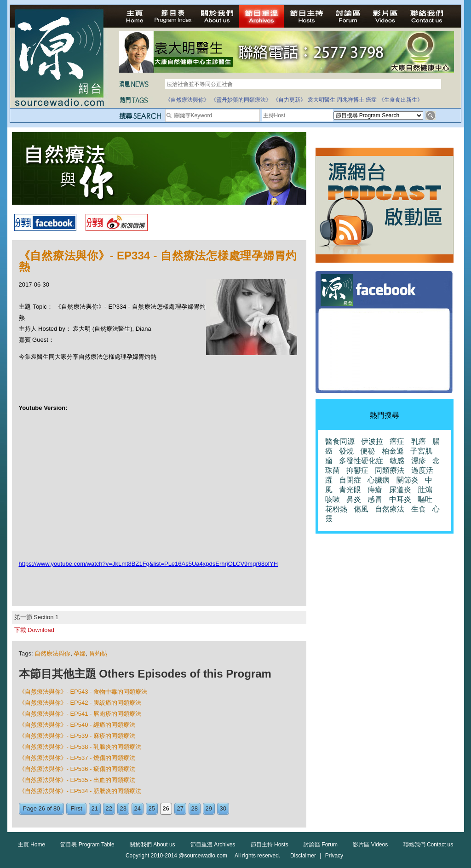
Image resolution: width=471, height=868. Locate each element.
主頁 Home (32, 845)
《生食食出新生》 (401, 100)
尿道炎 (400, 490)
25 (152, 808)
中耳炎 (400, 499)
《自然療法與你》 (187, 100)
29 (209, 808)
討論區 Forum (321, 845)
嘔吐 (425, 499)
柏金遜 (393, 451)
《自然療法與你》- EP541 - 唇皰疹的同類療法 (80, 714)
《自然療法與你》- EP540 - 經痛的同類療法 (77, 725)
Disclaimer (303, 856)
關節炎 (408, 480)
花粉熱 (336, 509)
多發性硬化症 (361, 461)
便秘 (368, 451)
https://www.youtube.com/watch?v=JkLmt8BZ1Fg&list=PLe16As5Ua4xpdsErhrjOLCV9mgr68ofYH (149, 564)
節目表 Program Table (87, 845)
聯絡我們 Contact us (428, 845)
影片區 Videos (370, 845)
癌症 (371, 100)
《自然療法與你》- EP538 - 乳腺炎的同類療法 (80, 747)
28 (195, 808)
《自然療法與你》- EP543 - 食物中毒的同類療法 (83, 692)
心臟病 (379, 480)
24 (138, 808)
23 (123, 808)
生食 (419, 509)
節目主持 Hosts (270, 845)
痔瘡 (375, 490)
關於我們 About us (152, 845)
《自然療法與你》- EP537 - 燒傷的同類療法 (77, 758)
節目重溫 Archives (213, 845)
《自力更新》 (289, 100)
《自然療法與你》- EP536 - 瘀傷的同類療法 (77, 769)
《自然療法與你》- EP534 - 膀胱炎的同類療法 (80, 791)
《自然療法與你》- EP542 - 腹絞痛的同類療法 (80, 703)
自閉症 (350, 480)
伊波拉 (372, 441)
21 (95, 808)
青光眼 (350, 490)
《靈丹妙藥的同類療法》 (241, 100)
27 (180, 808)
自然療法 (390, 509)
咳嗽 (333, 499)
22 (109, 808)
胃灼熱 (98, 653)
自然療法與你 (52, 653)
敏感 (397, 461)
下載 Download (34, 630)
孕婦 (80, 653)
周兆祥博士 (350, 100)
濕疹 (419, 461)
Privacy (334, 856)
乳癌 (419, 441)
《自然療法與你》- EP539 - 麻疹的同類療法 (77, 736)
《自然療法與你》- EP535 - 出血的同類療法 (77, 780)
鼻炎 (354, 499)
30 (223, 808)
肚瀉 (425, 490)
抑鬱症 (357, 470)
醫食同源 (340, 441)
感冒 (375, 499)
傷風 (361, 509)
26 (166, 808)
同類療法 (390, 470)
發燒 (346, 451)
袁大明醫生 (322, 100)
